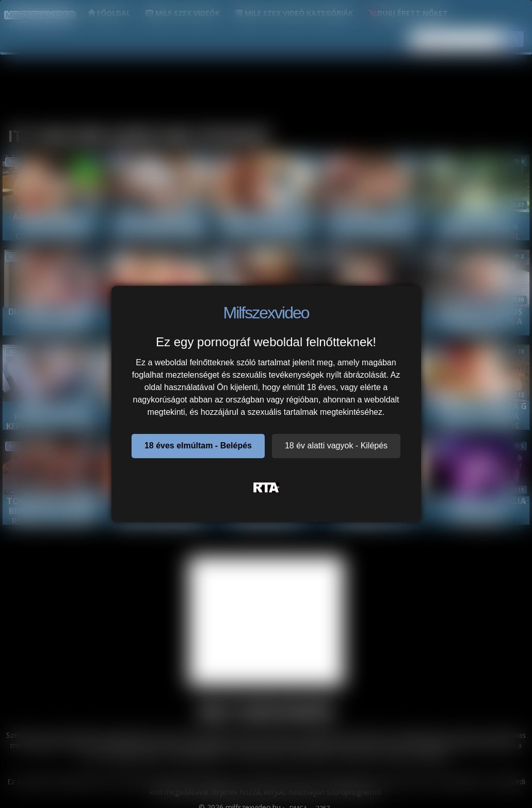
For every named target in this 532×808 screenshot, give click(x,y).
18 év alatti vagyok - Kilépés (336, 446)
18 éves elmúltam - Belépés (198, 446)
